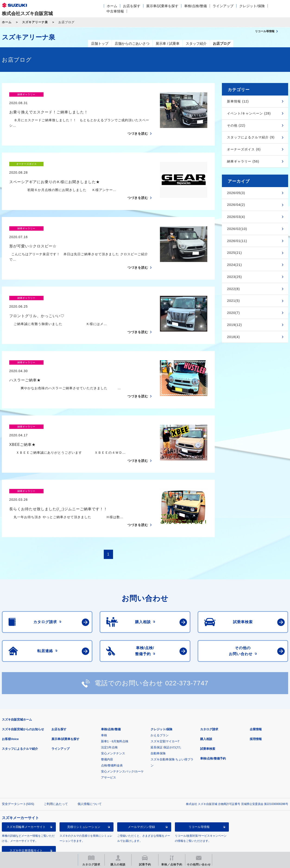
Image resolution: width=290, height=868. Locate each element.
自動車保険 (158, 721)
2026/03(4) (236, 217)
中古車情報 (115, 11)
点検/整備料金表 (112, 733)
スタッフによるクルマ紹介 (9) (251, 137)
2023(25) (234, 277)
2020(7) (233, 313)
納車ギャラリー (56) (243, 161)
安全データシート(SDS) (18, 772)
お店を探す (132, 6)
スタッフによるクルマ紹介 (20, 716)
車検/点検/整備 (195, 6)
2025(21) (234, 253)
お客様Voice (10, 707)
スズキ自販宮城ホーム (17, 687)
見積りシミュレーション (84, 795)
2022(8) (233, 289)
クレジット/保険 (252, 6)
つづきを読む (138, 125)
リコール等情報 (199, 795)
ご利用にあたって (56, 772)
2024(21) (234, 265)
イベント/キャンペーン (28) (249, 113)
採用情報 (256, 707)
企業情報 (256, 697)
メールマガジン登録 (141, 795)
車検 (104, 703)
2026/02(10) (237, 229)
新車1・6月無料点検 (115, 709)
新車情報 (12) (238, 101)
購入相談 (206, 707)
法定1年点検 (109, 715)
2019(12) (234, 325)
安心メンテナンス (113, 721)
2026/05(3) (236, 193)
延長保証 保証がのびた (166, 715)
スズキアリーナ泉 (35, 22)
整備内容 (107, 727)
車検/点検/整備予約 (213, 726)
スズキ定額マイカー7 (165, 709)
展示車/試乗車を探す (162, 6)
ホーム (112, 6)
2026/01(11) (237, 241)
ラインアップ (223, 6)
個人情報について (90, 772)
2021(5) (233, 301)
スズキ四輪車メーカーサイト (26, 795)
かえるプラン (160, 703)
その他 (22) (236, 125)
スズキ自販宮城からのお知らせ (23, 697)
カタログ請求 (209, 697)
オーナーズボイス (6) (244, 149)
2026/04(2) (236, 205)
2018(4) (233, 337)
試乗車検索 (208, 716)
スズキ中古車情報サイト (26, 818)
